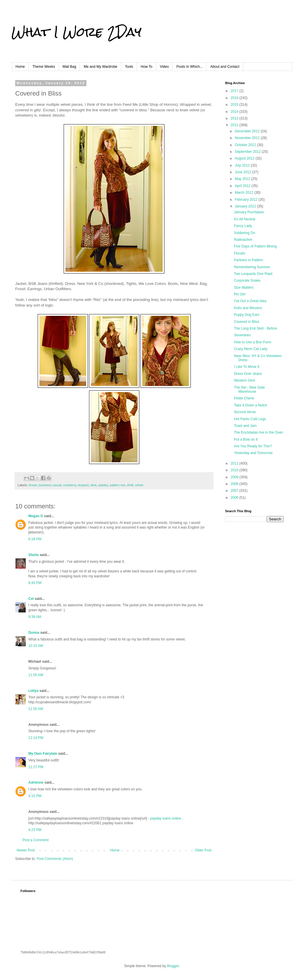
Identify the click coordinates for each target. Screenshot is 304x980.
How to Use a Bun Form (253, 342)
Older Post (203, 850)
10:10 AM (36, 646)
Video (164, 67)
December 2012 (248, 131)
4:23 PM (35, 830)
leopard (83, 485)
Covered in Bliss (247, 322)
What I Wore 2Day (77, 32)
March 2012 (245, 193)
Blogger (173, 966)
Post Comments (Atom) (55, 859)
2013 (235, 118)
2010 (235, 470)
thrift (130, 485)
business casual (50, 485)
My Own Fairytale (43, 754)
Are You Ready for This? (253, 446)
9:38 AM (35, 617)
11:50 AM (36, 709)
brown (33, 485)
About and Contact (225, 67)
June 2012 (243, 172)
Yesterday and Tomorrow (253, 453)
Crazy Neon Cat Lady (251, 349)
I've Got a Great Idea (250, 301)
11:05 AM (36, 675)
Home (20, 67)
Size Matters (244, 288)
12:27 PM (36, 767)
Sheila (33, 555)
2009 (235, 477)
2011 (235, 463)
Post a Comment (35, 840)
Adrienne (36, 782)
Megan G (36, 516)
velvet (139, 485)
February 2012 (247, 200)
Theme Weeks (44, 67)
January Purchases (249, 212)
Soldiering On (245, 233)
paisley (103, 485)
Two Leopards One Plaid (253, 274)
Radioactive (243, 240)
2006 (235, 498)
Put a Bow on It (246, 439)
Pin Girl (240, 294)
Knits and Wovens (248, 308)
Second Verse (245, 412)
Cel (31, 599)
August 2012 (245, 158)
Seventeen (242, 335)
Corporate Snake (247, 281)
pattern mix (118, 485)
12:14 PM (36, 738)
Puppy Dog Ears (247, 315)
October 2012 (246, 145)
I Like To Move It (247, 367)
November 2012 (248, 138)
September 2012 (248, 152)
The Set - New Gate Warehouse (249, 389)
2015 (235, 105)
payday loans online (166, 818)
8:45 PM (35, 583)
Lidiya (33, 691)
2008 (235, 484)
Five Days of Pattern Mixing (255, 246)
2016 (235, 98)
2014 (235, 112)
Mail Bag (69, 67)
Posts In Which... (190, 67)
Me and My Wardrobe (101, 67)
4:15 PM (35, 796)
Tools (129, 67)
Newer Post (26, 850)
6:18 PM (35, 539)
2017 (235, 91)
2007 (235, 491)
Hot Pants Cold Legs (250, 419)
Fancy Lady (243, 226)
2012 (235, 125)
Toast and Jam (245, 426)
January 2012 (246, 206)
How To (147, 67)
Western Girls (244, 380)
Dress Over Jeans (248, 374)
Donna (34, 633)
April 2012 (243, 186)
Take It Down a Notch (251, 405)
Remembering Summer (252, 267)
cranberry (70, 485)
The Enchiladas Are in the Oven (259, 432)
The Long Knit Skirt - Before (256, 328)
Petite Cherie (244, 398)
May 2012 (243, 179)
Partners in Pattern (249, 260)
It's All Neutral (245, 219)
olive (93, 485)
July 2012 (243, 165)
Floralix (240, 253)
